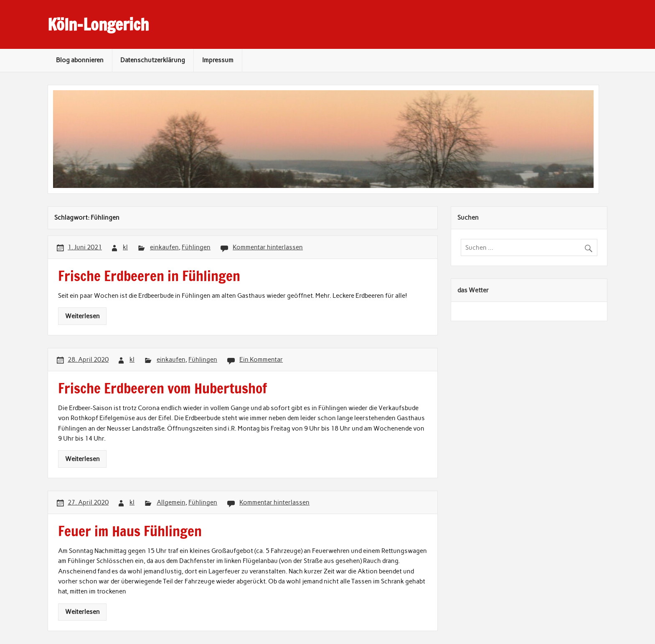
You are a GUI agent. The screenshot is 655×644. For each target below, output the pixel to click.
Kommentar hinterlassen (268, 247)
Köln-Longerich (98, 25)
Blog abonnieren (80, 60)
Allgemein (171, 502)
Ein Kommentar (261, 360)
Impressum (218, 60)
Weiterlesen (83, 316)
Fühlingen (196, 247)
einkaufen (164, 247)
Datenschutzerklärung (153, 60)
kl (125, 247)
